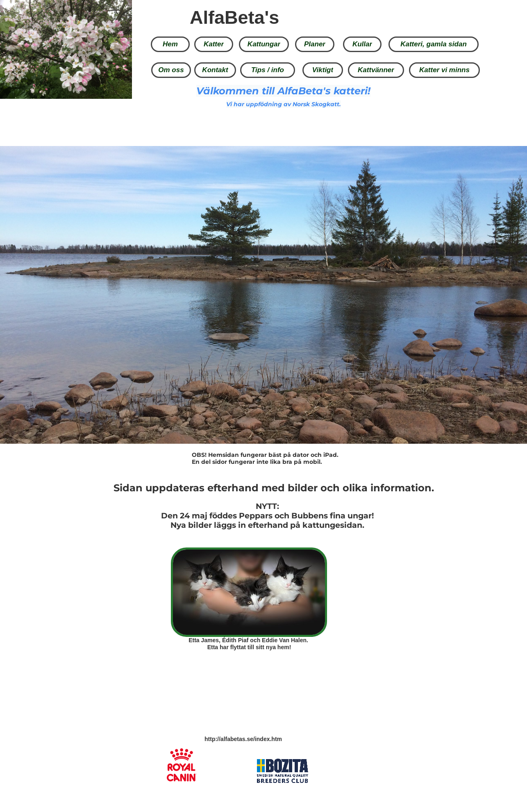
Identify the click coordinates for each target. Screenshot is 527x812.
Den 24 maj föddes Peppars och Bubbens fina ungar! (267, 516)
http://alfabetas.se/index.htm (243, 739)
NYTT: (267, 506)
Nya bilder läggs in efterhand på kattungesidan (266, 525)
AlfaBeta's (234, 17)
